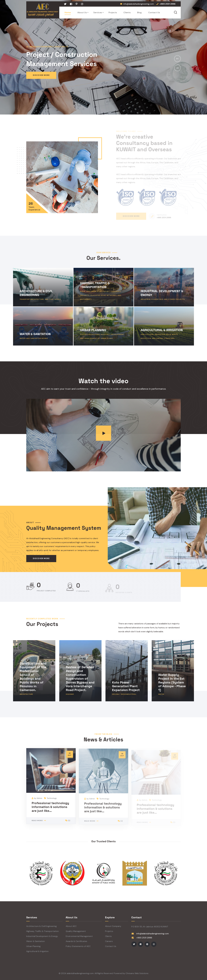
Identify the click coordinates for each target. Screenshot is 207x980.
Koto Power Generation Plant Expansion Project (126, 686)
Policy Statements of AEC (78, 946)
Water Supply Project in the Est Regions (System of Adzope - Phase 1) (172, 682)
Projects (113, 12)
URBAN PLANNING (93, 330)
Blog (139, 12)
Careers (109, 941)
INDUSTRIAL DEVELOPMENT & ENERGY (162, 293)
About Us (82, 12)
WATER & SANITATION (35, 334)
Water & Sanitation (36, 941)
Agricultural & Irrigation (37, 951)
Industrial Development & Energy (42, 936)
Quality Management (76, 931)
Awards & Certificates (76, 941)
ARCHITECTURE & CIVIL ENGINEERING (36, 293)
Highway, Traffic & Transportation (43, 931)
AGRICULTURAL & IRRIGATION (162, 330)
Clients (127, 12)
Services (98, 12)
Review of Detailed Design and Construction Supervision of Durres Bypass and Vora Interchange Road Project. (80, 678)
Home (68, 12)
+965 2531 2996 (144, 938)
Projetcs (109, 931)
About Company (113, 926)
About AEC (71, 926)
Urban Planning (33, 946)
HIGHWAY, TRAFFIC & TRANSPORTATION (95, 285)
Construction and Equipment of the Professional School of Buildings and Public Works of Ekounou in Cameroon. (33, 677)
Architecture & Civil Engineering (41, 926)
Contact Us (154, 12)
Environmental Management (79, 936)
